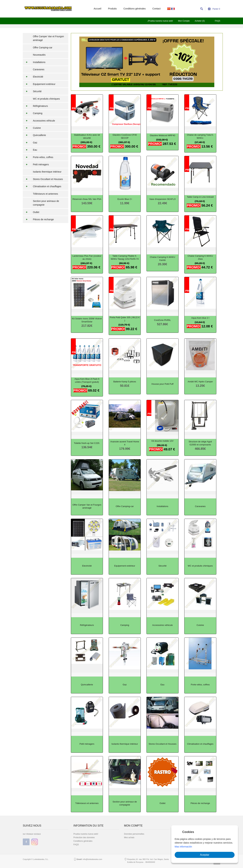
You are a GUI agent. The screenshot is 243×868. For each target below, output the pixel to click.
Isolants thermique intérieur (47, 172)
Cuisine (32, 128)
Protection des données (84, 837)
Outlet (31, 212)
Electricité (33, 77)
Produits (112, 9)
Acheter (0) (200, 21)
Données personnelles (134, 834)
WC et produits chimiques (46, 99)
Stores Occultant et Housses (43, 179)
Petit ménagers (36, 164)
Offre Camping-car (43, 48)
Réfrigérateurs (35, 106)
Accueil (97, 9)
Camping (33, 113)
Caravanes (39, 69)
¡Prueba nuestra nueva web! (160, 21)
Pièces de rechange (38, 219)
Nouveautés (39, 55)
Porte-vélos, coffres (38, 157)
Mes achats (129, 837)
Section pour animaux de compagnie (46, 203)
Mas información (183, 847)
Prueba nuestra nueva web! (86, 834)
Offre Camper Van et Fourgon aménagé (48, 38)
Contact (156, 9)
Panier (214, 9)
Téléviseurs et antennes (45, 194)
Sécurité (32, 91)
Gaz (30, 143)
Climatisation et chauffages (42, 186)
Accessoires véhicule (39, 121)
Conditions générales (135, 9)
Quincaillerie (34, 135)
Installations (34, 62)
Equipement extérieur (39, 84)
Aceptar (205, 855)
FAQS (218, 21)
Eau (30, 150)
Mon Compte (184, 21)
